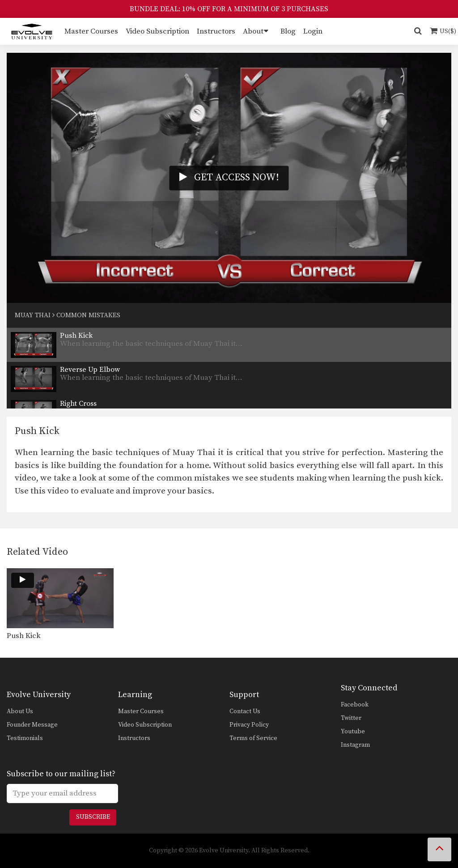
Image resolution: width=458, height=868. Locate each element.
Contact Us (245, 711)
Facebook (355, 705)
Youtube (353, 732)
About (253, 31)
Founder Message (32, 725)
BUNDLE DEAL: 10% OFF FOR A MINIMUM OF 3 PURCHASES (229, 9)
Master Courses (91, 31)
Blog (288, 31)
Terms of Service (253, 738)
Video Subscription (157, 31)
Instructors (216, 31)
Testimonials (25, 738)
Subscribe (93, 817)
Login (313, 31)
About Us (20, 711)
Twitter (351, 718)
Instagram (355, 745)
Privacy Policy (249, 725)
